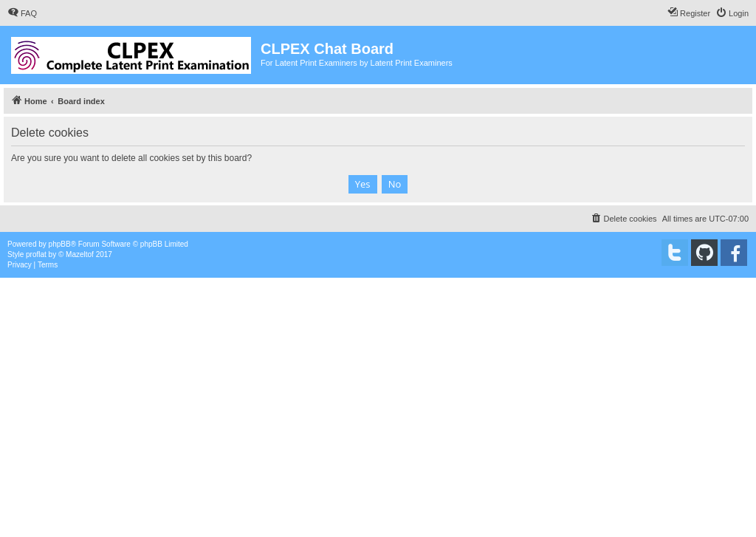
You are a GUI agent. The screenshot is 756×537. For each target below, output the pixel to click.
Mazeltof (80, 254)
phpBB (60, 244)
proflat (36, 254)
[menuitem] (22, 13)
